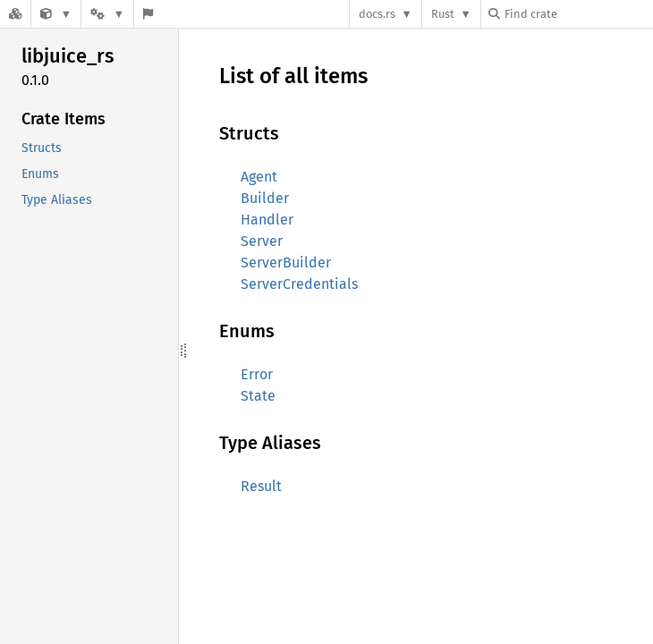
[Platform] (107, 14)
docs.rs (377, 14)
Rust (443, 14)
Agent (259, 177)
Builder (265, 198)
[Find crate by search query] (578, 14)
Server (262, 241)
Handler (267, 220)
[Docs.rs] (15, 14)
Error (257, 374)
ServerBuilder (286, 263)
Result (261, 486)
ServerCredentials (299, 284)
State (258, 396)
